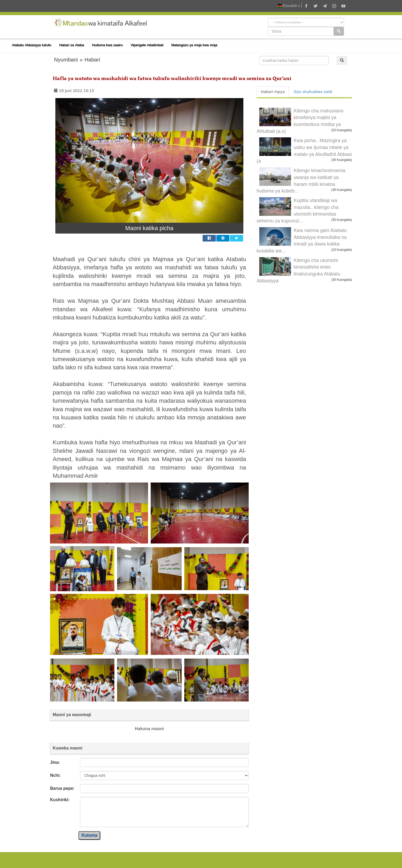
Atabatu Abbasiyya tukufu (32, 45)
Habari (92, 60)
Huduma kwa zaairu (107, 45)
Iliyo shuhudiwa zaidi (313, 92)
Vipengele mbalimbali (147, 45)
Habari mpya (273, 92)
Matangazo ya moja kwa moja (194, 45)
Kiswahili (289, 6)
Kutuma (90, 835)
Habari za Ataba (72, 45)
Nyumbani (66, 60)
